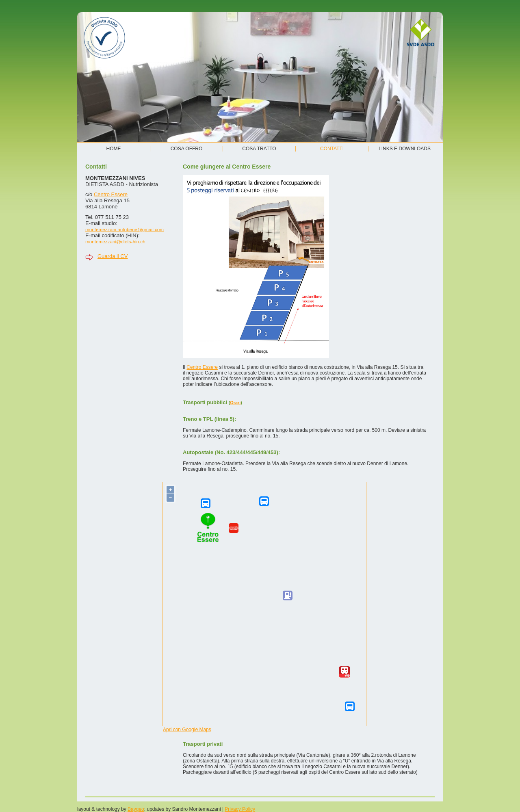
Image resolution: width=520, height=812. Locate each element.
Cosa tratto (259, 149)
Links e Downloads (405, 149)
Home (114, 149)
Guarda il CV (113, 256)
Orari (235, 403)
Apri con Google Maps (187, 730)
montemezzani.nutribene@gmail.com (125, 229)
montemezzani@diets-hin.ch (115, 241)
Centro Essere (111, 194)
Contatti (332, 149)
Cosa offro (187, 149)
